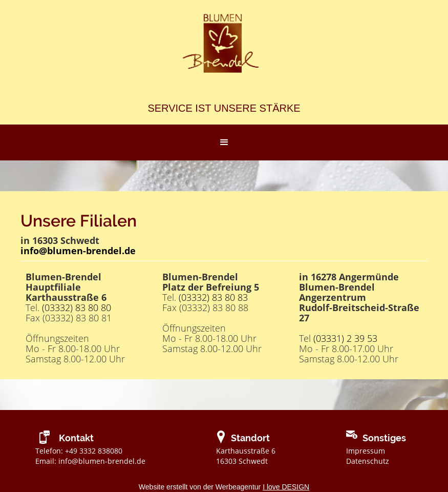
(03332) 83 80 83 (213, 297)
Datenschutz (368, 461)
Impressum (366, 451)
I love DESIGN (286, 487)
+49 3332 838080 (94, 451)
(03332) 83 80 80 (77, 307)
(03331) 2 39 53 (345, 338)
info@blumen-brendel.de (102, 461)
